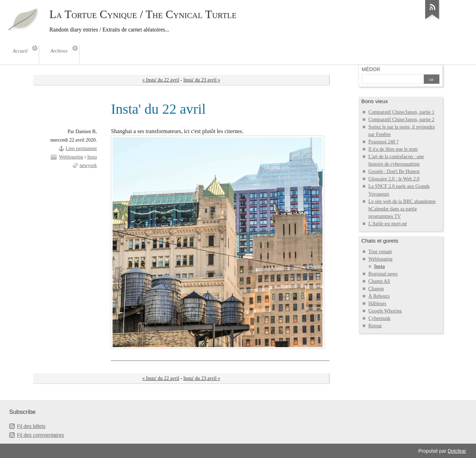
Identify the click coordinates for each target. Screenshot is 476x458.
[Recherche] (393, 80)
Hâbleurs (377, 304)
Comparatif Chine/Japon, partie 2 (401, 120)
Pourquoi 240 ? (384, 142)
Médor (371, 69)
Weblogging (71, 157)
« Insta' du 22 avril (161, 80)
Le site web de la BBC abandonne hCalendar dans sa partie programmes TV (402, 209)
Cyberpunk (379, 318)
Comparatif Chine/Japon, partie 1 (401, 112)
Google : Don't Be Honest (394, 171)
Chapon (376, 289)
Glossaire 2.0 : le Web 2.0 (394, 179)
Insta (92, 157)
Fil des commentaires (40, 435)
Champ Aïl (379, 281)
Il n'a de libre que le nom (393, 149)
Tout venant (380, 252)
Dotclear (457, 451)
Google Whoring (385, 311)
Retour (375, 326)
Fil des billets (31, 426)
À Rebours (379, 296)
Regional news (383, 274)
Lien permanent (81, 148)
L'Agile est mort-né (388, 224)
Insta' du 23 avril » (202, 80)
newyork (88, 165)
